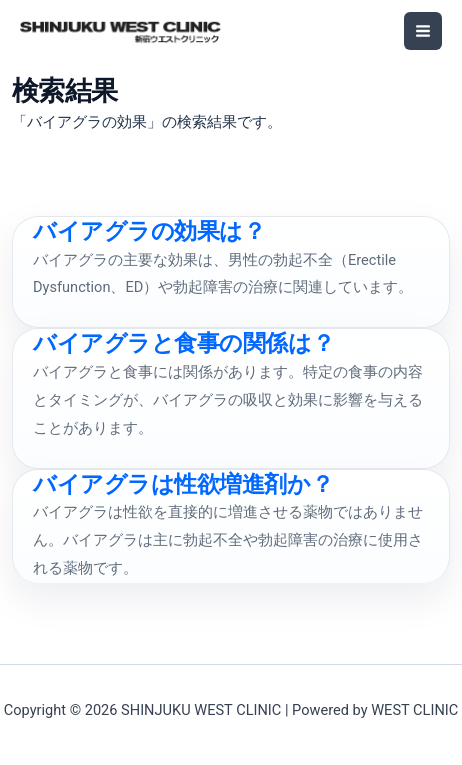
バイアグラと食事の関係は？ (183, 343)
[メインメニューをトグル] (423, 31)
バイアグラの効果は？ (149, 231)
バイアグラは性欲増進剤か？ (183, 484)
